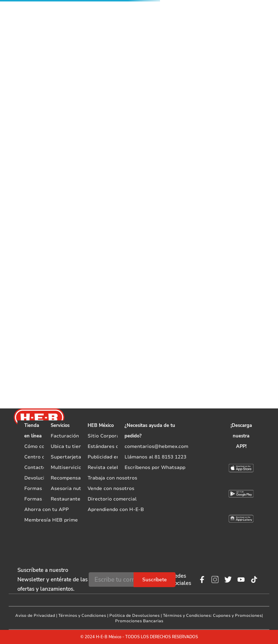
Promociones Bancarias (139, 621)
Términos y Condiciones (82, 616)
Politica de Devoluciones (134, 616)
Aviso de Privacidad (35, 616)
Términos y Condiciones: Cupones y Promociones (212, 616)
